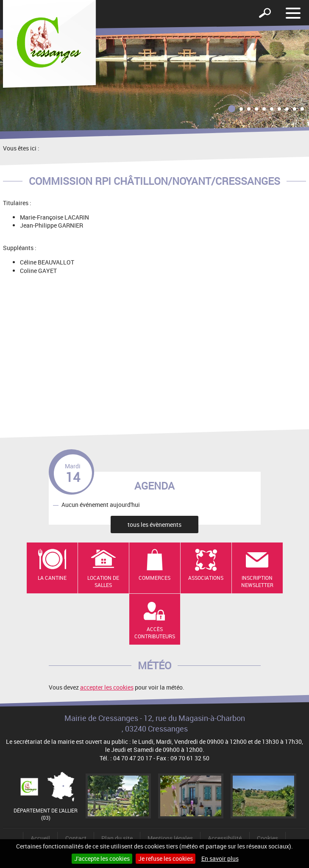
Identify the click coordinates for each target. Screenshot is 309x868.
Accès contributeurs (155, 633)
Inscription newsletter (257, 581)
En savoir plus (220, 858)
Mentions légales (170, 838)
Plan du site (117, 838)
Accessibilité (225, 838)
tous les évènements (154, 524)
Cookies (267, 838)
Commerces (154, 578)
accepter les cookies (107, 687)
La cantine (52, 578)
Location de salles (103, 581)
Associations (206, 578)
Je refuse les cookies (166, 858)
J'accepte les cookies (102, 858)
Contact (76, 838)
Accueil (40, 838)
